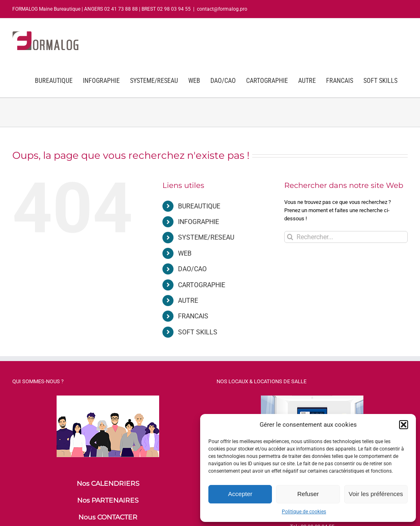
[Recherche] (290, 237)
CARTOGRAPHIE (202, 285)
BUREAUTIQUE (199, 206)
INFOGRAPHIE (199, 222)
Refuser (308, 494)
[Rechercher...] (346, 237)
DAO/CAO (192, 269)
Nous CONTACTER (108, 517)
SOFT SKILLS (198, 332)
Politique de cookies (304, 512)
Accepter (240, 494)
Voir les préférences (376, 494)
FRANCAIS (193, 316)
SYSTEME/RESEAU (206, 237)
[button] (404, 425)
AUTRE (188, 301)
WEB (185, 253)
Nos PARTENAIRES (108, 500)
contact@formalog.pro (222, 9)
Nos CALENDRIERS (108, 484)
